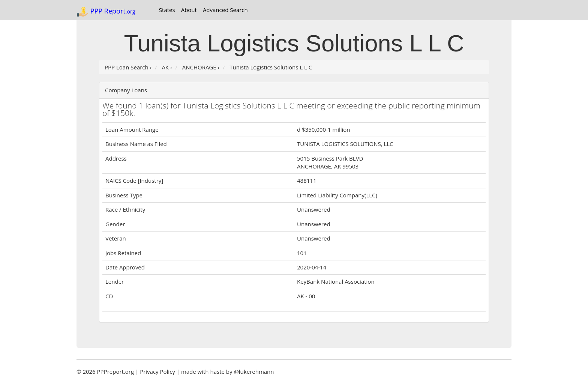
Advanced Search (225, 10)
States (167, 10)
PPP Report (106, 12)
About (189, 10)
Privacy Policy (157, 371)
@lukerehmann (254, 371)
